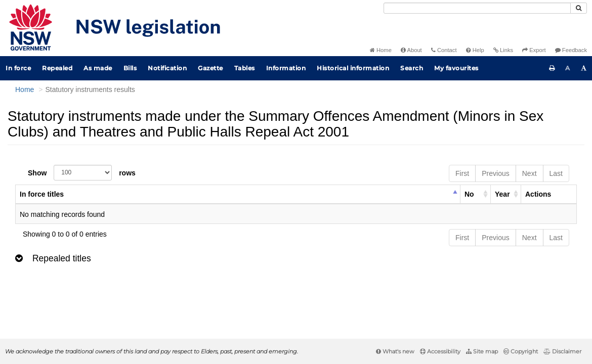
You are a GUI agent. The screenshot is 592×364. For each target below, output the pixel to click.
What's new (395, 351)
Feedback (571, 50)
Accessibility (440, 351)
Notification (167, 68)
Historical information (353, 68)
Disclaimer (562, 351)
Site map (482, 351)
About (411, 50)
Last (556, 173)
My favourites (456, 68)
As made (98, 68)
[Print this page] (552, 68)
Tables (245, 68)
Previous (495, 173)
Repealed (57, 68)
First (462, 173)
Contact (444, 50)
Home (381, 50)
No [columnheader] (469, 194)
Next (530, 173)
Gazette (210, 68)
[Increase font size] (584, 68)
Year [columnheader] (502, 194)
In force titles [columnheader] (42, 194)
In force (18, 68)
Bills (130, 68)
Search (412, 68)
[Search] (477, 8)
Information (286, 68)
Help (475, 50)
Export (534, 50)
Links (503, 50)
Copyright (521, 351)
